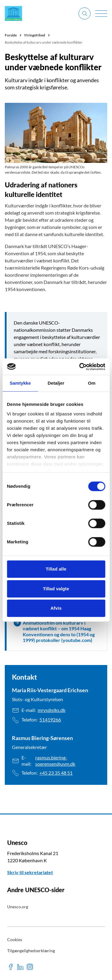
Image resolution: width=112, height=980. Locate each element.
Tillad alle (56, 569)
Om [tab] (92, 383)
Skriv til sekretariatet (30, 872)
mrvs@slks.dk (52, 710)
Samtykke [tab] (20, 383)
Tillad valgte (56, 589)
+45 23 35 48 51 (56, 773)
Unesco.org (18, 907)
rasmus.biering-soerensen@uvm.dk (55, 761)
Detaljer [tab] (56, 383)
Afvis (56, 608)
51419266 (50, 720)
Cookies (15, 940)
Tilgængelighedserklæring (31, 951)
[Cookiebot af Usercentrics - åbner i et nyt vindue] (80, 367)
